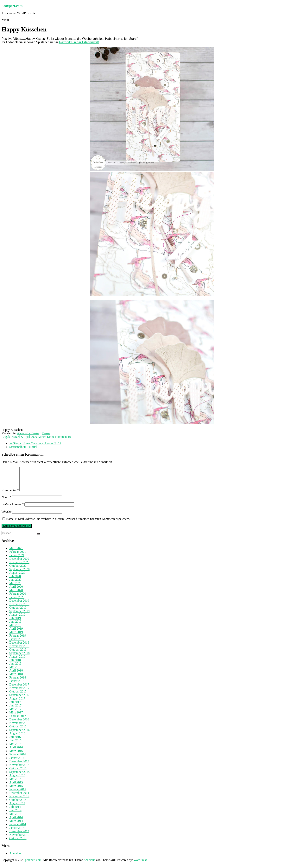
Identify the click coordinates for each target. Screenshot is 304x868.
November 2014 (19, 801)
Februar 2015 (18, 794)
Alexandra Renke (28, 433)
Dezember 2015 (19, 766)
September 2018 (19, 658)
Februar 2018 (18, 682)
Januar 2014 (17, 832)
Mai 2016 (15, 749)
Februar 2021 (18, 556)
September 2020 (19, 574)
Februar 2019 (18, 640)
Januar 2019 (17, 644)
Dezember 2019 (19, 605)
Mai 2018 (15, 672)
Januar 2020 (17, 602)
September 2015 (19, 776)
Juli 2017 (15, 707)
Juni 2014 (15, 815)
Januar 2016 (17, 762)
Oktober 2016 (18, 731)
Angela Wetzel (11, 437)
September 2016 (19, 735)
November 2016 (19, 728)
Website (6, 516)
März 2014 (16, 825)
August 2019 (17, 619)
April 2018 (16, 675)
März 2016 (16, 755)
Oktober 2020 (18, 570)
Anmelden (16, 858)
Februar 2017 (18, 721)
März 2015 (16, 790)
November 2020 (19, 567)
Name (6, 502)
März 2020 (16, 595)
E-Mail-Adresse (13, 509)
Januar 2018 (17, 686)
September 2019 (19, 616)
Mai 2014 (15, 818)
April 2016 (16, 752)
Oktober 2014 (18, 804)
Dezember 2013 (19, 836)
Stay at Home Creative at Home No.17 (35, 443)
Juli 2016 (15, 742)
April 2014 (16, 822)
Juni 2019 (15, 626)
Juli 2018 (15, 665)
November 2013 (19, 839)
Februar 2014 (18, 829)
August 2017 (17, 703)
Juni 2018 (15, 668)
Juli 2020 (15, 581)
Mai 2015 (15, 783)
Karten (42, 437)
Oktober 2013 (18, 843)
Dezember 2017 (19, 689)
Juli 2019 (15, 623)
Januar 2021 (17, 560)
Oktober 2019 (18, 612)
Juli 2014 (15, 811)
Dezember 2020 (19, 563)
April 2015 (16, 787)
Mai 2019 (15, 630)
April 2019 (16, 633)
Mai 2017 (15, 714)
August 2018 (17, 661)
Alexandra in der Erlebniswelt (79, 42)
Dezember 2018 (19, 647)
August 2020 (17, 577)
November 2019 (19, 609)
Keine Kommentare (59, 437)
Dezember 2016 (19, 724)
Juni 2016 (15, 745)
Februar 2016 (18, 759)
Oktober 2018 (18, 654)
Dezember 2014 (19, 797)
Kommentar (10, 495)
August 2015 (17, 780)
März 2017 (16, 717)
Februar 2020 (18, 598)
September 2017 (19, 700)
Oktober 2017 (18, 696)
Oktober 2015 (18, 773)
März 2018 (16, 679)
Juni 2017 (15, 710)
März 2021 (16, 553)
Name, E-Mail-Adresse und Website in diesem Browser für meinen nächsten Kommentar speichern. (68, 523)
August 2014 (17, 808)
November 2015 (19, 769)
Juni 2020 (15, 584)
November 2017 (19, 693)
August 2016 (17, 738)
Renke (46, 433)
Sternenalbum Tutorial (25, 447)
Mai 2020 (15, 588)
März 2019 (16, 637)
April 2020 (16, 591)
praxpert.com (12, 6)
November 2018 (19, 651)
